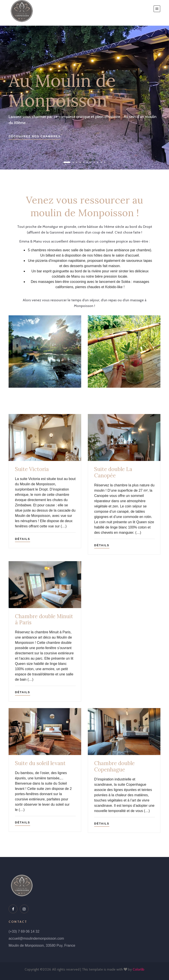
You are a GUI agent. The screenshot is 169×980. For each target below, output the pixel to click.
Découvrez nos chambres (35, 136)
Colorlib (139, 969)
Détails (23, 539)
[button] (67, 162)
